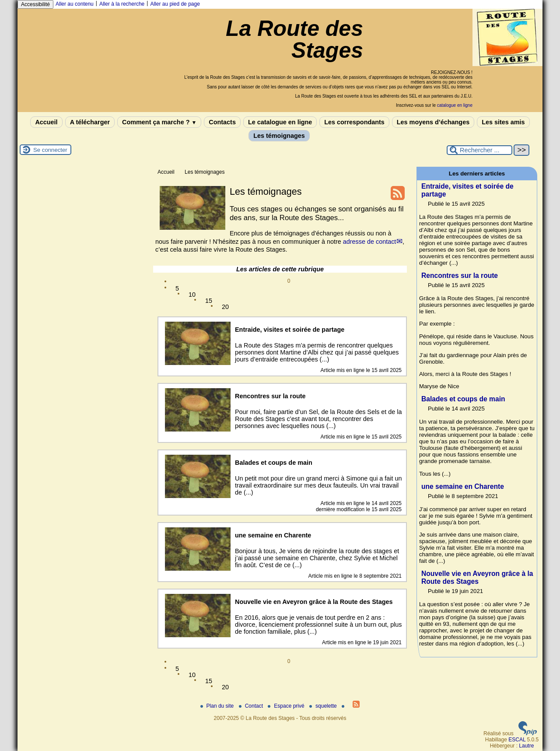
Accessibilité (35, 4)
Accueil (46, 122)
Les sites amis (503, 122)
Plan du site (218, 706)
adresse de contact (370, 242)
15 (209, 301)
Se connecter (50, 150)
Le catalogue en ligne (280, 122)
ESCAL (517, 740)
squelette (324, 706)
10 (192, 295)
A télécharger (90, 122)
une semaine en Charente (463, 486)
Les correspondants (354, 122)
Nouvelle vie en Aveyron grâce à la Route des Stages (477, 577)
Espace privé (287, 706)
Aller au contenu (75, 4)
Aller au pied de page (175, 4)
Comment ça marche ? (159, 122)
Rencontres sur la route (460, 275)
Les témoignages (279, 136)
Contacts (222, 122)
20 (225, 307)
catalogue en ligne (455, 105)
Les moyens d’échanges (433, 122)
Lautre (526, 746)
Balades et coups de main (463, 399)
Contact (252, 706)
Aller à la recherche (122, 4)
